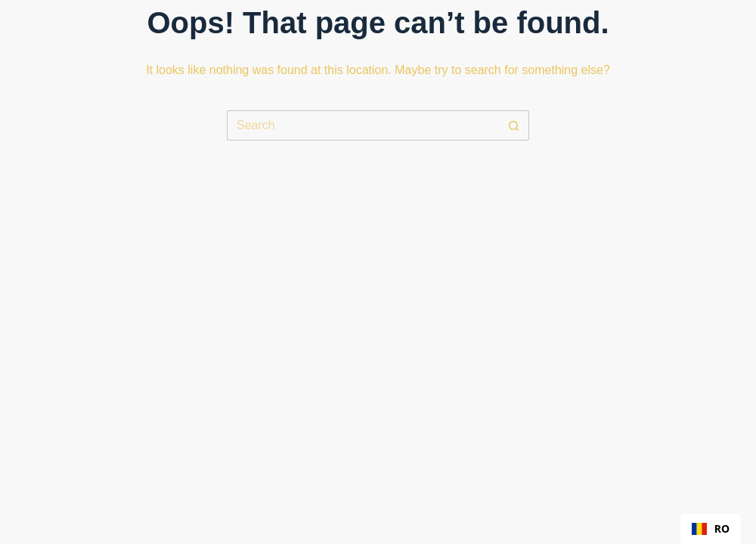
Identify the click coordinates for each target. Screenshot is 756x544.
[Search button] (514, 125)
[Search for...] (363, 125)
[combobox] (711, 529)
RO (711, 529)
